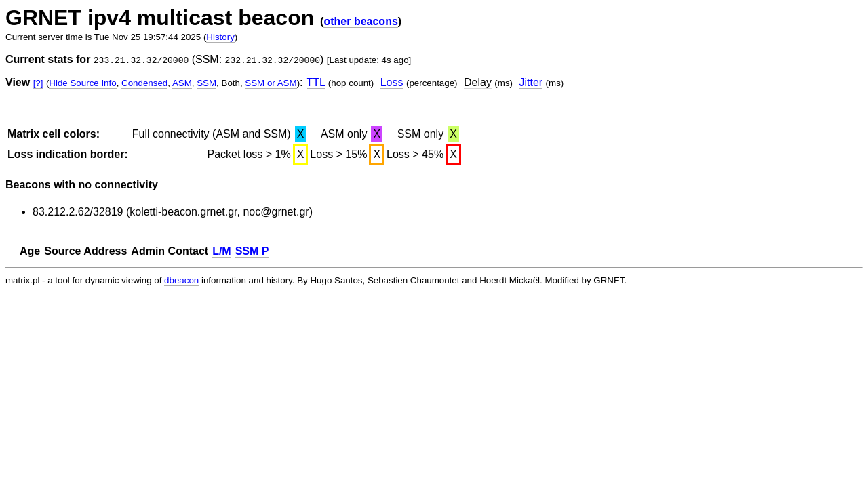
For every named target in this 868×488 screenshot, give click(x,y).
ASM (182, 83)
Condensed (144, 83)
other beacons (360, 21)
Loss (392, 82)
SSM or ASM (271, 83)
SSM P (252, 251)
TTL (316, 82)
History (220, 37)
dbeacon (181, 280)
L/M (222, 251)
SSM (206, 83)
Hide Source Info (82, 83)
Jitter (531, 82)
